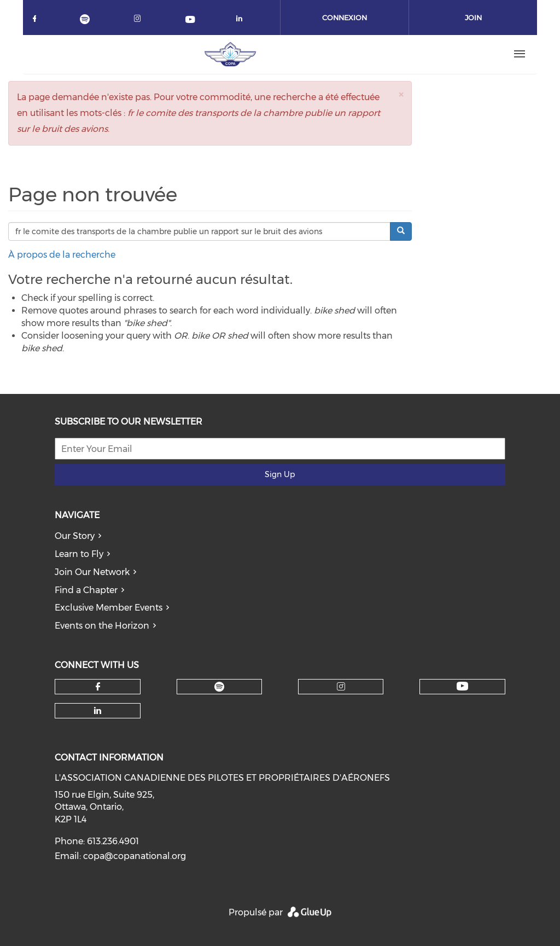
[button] (401, 94)
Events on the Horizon (102, 626)
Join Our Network (92, 572)
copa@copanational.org (135, 856)
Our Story (75, 536)
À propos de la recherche (62, 255)
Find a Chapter (86, 590)
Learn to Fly (79, 554)
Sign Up (280, 474)
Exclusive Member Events (109, 608)
